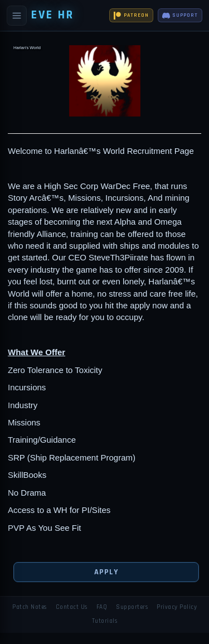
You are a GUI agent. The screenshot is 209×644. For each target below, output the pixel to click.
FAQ (102, 607)
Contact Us (72, 607)
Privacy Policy (177, 607)
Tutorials (105, 621)
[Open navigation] (17, 16)
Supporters (132, 607)
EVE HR (53, 15)
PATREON (131, 16)
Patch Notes (30, 607)
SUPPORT (180, 16)
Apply (106, 572)
